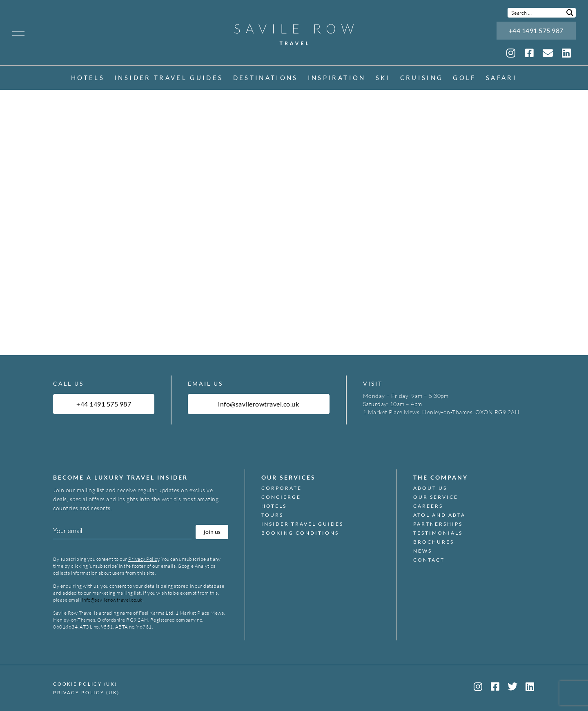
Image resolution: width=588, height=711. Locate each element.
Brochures (434, 542)
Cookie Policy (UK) (85, 684)
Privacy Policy (144, 559)
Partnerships (438, 524)
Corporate (282, 488)
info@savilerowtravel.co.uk (112, 600)
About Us (430, 488)
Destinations (266, 78)
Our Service (436, 497)
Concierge (281, 497)
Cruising (422, 78)
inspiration (337, 78)
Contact (429, 560)
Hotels (88, 78)
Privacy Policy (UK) (86, 692)
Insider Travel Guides (169, 78)
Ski (383, 78)
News (423, 551)
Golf (464, 78)
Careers (428, 506)
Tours (272, 515)
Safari (501, 78)
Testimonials (438, 533)
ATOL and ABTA (439, 515)
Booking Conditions (300, 533)
